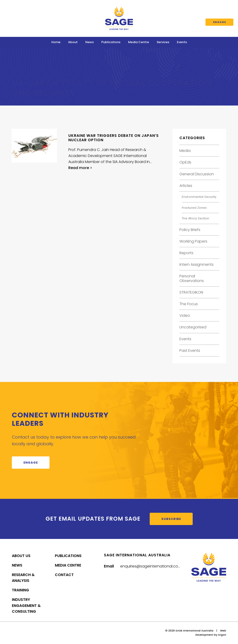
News (89, 42)
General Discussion (197, 174)
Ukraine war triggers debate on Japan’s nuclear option (114, 138)
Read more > (80, 168)
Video (185, 316)
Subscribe (171, 519)
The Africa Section (195, 218)
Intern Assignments (197, 264)
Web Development (211, 633)
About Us (21, 556)
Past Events (190, 351)
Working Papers (193, 241)
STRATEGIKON (191, 292)
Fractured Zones (194, 208)
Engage (220, 22)
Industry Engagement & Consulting (26, 606)
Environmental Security (199, 197)
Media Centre (139, 42)
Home (56, 42)
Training (20, 590)
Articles (186, 186)
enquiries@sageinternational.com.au (154, 566)
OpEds (185, 162)
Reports (186, 253)
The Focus (189, 304)
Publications (111, 42)
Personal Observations (192, 278)
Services (163, 42)
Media (185, 151)
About (73, 42)
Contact (64, 575)
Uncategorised (193, 327)
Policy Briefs (190, 230)
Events (182, 42)
